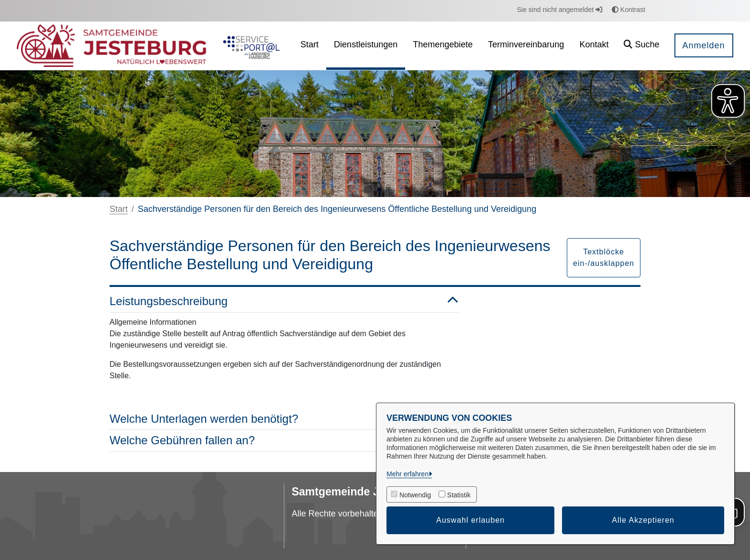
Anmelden (704, 45)
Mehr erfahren (408, 474)
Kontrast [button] (629, 10)
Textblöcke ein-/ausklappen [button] (604, 258)
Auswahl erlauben (470, 520)
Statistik (459, 495)
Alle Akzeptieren (643, 520)
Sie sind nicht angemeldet (560, 10)
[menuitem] (309, 46)
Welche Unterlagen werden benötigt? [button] (284, 419)
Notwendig (415, 495)
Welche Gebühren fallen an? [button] (284, 441)
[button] (641, 46)
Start (119, 209)
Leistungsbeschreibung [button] (284, 302)
